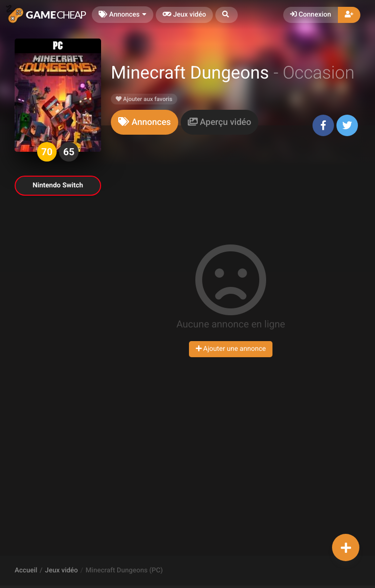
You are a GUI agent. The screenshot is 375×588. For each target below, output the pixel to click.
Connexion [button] (311, 15)
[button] (227, 15)
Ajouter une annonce (231, 349)
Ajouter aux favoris (144, 99)
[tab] (145, 122)
